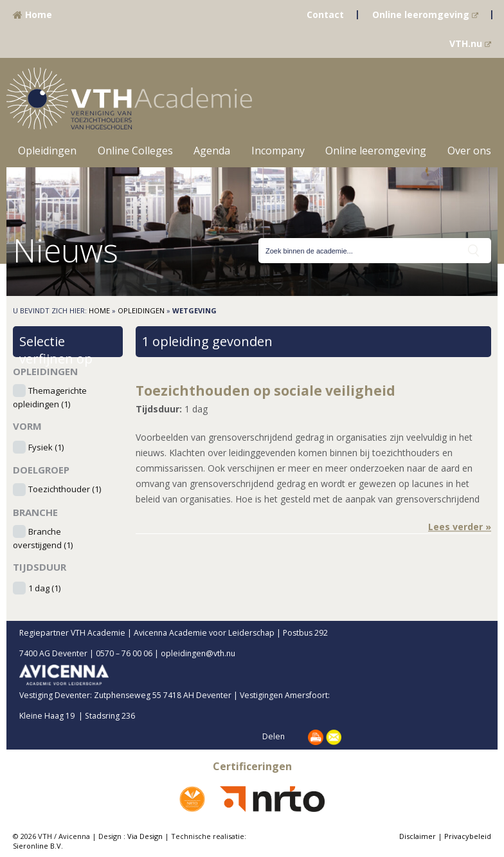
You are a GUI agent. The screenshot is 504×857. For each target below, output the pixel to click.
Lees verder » (460, 527)
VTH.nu (470, 43)
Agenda (212, 151)
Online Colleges (135, 151)
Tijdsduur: (159, 409)
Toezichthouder (65, 490)
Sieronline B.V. (38, 846)
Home (32, 14)
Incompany (278, 151)
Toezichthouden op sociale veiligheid (265, 391)
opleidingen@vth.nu (209, 653)
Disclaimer (418, 836)
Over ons (469, 151)
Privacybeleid (468, 836)
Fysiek (46, 447)
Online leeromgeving (425, 14)
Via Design (145, 836)
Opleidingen (47, 151)
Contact (325, 14)
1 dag (44, 588)
